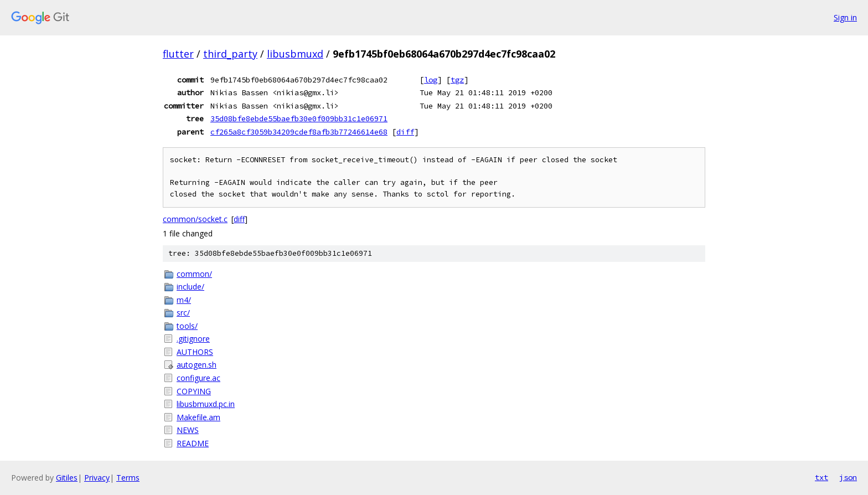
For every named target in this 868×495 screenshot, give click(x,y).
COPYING (194, 391)
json (848, 477)
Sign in (845, 17)
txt (821, 477)
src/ (183, 313)
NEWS (188, 430)
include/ (190, 287)
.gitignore (193, 339)
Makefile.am (198, 417)
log (431, 80)
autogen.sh (197, 365)
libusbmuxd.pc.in (206, 404)
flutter (178, 54)
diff (405, 132)
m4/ (184, 300)
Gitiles (67, 478)
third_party (230, 54)
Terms (128, 478)
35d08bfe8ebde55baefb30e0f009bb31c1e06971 (299, 118)
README (193, 443)
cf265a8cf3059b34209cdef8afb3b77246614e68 (299, 132)
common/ (194, 274)
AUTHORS (195, 352)
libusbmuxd (295, 54)
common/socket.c (195, 219)
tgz (457, 80)
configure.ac (198, 378)
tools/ (187, 326)
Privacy (97, 478)
